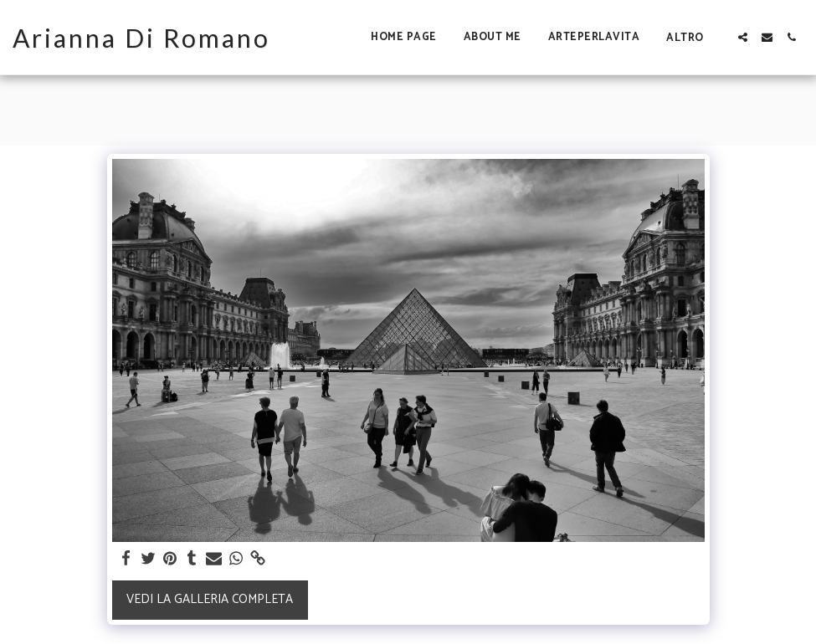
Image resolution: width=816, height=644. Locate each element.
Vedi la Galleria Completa (210, 599)
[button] (743, 37)
